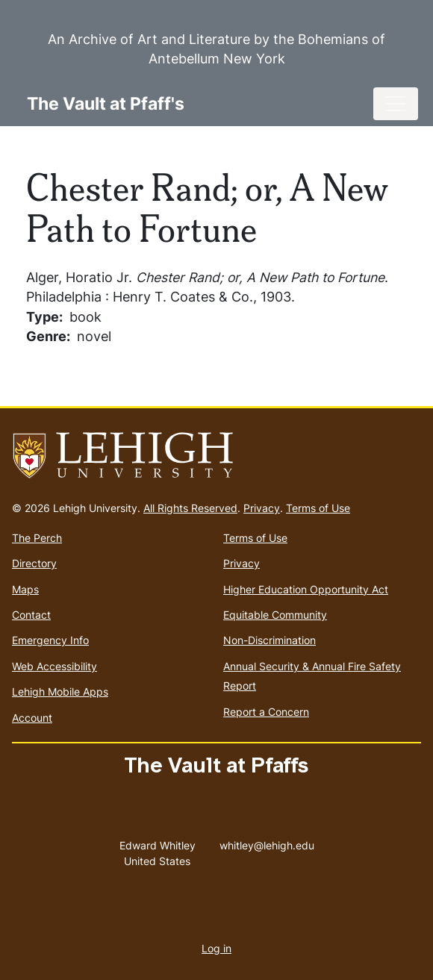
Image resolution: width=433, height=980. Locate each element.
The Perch (37, 538)
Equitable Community (275, 615)
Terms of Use (318, 508)
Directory (34, 563)
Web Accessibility (54, 666)
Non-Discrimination (270, 640)
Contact (31, 615)
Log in (216, 948)
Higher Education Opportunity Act (306, 589)
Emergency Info (50, 640)
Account (32, 718)
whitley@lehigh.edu (267, 842)
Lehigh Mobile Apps (60, 692)
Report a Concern (266, 712)
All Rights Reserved (190, 508)
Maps (25, 589)
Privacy (262, 508)
